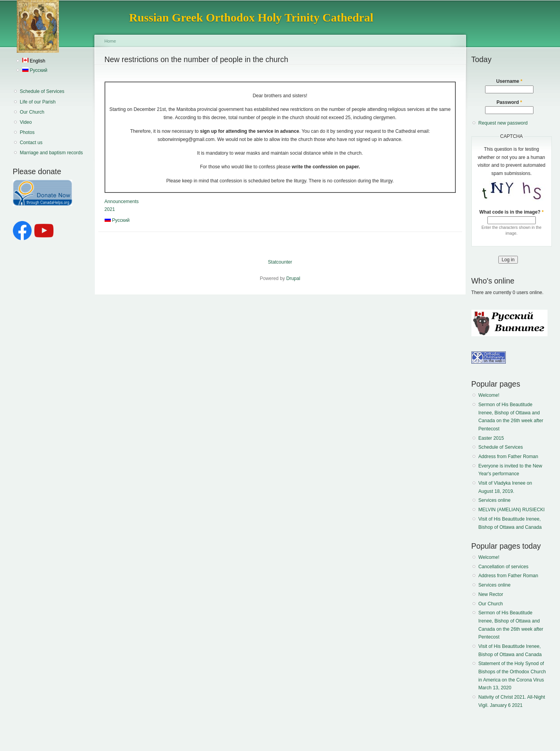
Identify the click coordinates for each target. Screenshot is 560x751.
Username (509, 81)
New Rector (491, 594)
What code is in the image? (511, 212)
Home (110, 41)
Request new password (503, 123)
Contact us (31, 143)
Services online (494, 500)
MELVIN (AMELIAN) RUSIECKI (512, 510)
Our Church (32, 112)
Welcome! (489, 395)
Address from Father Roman (508, 457)
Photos (27, 132)
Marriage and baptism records (51, 153)
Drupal (293, 278)
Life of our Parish (38, 102)
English (34, 61)
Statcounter (280, 262)
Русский (35, 70)
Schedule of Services (42, 91)
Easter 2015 (491, 438)
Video (26, 122)
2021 (110, 209)
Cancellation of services (503, 567)
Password (509, 102)
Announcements (122, 202)
